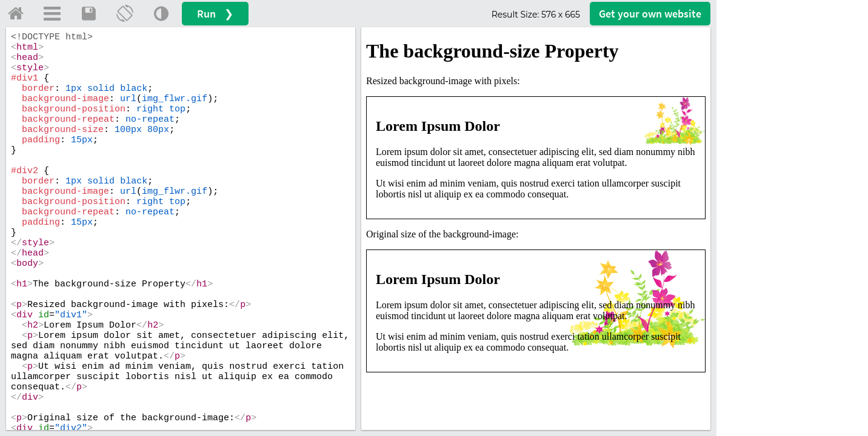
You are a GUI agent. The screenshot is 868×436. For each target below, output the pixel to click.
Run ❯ (215, 14)
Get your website (650, 14)
